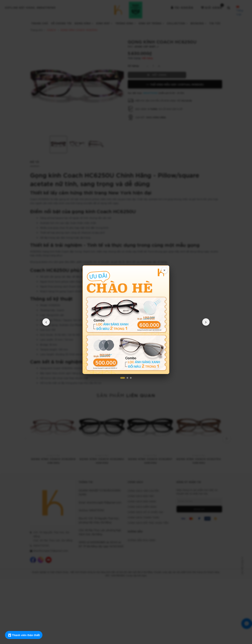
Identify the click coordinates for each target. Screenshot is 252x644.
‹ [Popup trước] (46, 322)
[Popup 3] (131, 378)
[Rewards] (24, 635)
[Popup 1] (123, 378)
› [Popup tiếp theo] (206, 322)
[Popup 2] (127, 378)
